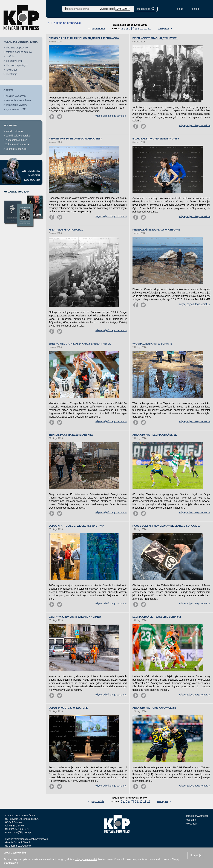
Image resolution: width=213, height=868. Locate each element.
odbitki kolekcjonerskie (18, 136)
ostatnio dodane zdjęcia (19, 52)
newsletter (11, 70)
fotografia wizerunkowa (18, 100)
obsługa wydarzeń (16, 96)
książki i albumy (14, 131)
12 (149, 28)
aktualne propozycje (17, 48)
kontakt (195, 9)
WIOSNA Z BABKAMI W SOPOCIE (152, 344)
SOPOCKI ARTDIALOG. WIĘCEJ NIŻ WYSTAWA (76, 526)
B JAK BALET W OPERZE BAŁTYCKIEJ (156, 139)
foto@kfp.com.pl (22, 832)
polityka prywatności (197, 816)
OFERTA (9, 90)
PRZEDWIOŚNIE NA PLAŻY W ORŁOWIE (156, 230)
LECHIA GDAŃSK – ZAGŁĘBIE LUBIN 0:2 (157, 617)
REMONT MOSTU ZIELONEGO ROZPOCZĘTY (75, 139)
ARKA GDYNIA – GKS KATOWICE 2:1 (154, 708)
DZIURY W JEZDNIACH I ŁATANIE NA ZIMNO (75, 617)
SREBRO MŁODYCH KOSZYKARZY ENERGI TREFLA (80, 344)
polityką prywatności (86, 859)
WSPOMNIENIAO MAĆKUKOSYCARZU (31, 175)
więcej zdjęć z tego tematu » (111, 116)
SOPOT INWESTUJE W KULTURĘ (68, 708)
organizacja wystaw (16, 105)
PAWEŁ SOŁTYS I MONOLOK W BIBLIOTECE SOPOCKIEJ (167, 526)
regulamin (191, 820)
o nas (180, 9)
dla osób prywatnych (17, 65)
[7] (133, 28)
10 (142, 28)
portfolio (10, 56)
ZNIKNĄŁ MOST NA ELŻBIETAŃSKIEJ (71, 435)
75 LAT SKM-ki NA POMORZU (66, 230)
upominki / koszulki (16, 149)
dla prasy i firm (14, 61)
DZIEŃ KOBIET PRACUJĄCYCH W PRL (155, 38)
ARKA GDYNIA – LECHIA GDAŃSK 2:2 (155, 435)
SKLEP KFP (10, 126)
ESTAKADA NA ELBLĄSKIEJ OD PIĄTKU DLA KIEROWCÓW (84, 38)
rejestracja (11, 74)
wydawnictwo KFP (16, 109)
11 (145, 28)
